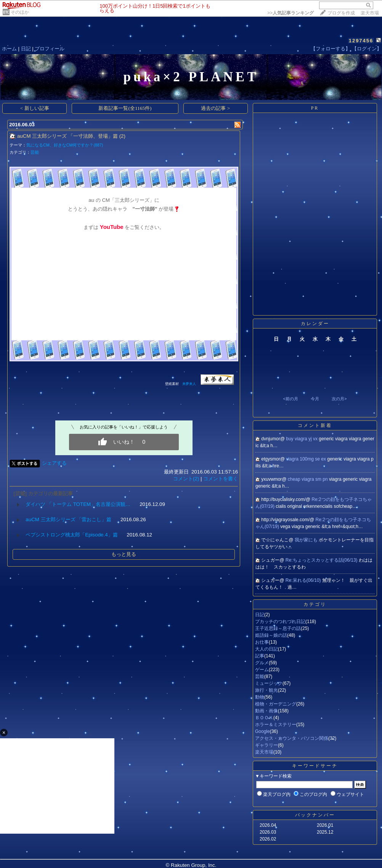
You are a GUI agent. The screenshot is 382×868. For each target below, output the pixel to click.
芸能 (35, 152)
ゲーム (262, 670)
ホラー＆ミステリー (276, 725)
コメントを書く (221, 479)
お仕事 (262, 642)
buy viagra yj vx (302, 439)
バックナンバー (315, 815)
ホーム (9, 49)
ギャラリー (266, 745)
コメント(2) (186, 479)
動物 (260, 697)
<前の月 (290, 399)
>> (291, 13)
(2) (122, 136)
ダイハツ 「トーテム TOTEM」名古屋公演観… (78, 504)
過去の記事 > (215, 108)
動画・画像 (266, 711)
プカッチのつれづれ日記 (280, 622)
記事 (260, 656)
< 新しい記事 (35, 108)
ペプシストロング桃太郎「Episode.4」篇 (71, 535)
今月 (315, 399)
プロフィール (50, 49)
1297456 (361, 41)
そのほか (20, 12)
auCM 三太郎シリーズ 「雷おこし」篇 (68, 519)
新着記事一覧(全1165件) (125, 108)
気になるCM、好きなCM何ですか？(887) (65, 145)
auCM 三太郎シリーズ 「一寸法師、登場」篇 (67, 136)
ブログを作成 (341, 13)
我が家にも (307, 540)
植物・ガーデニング (276, 704)
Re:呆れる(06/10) (304, 580)
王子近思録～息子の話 (278, 628)
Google (262, 731)
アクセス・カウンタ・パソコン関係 (292, 738)
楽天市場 (370, 13)
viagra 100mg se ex (307, 459)
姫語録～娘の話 (271, 635)
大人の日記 (266, 649)
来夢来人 (190, 384)
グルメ (262, 663)
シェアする (54, 463)
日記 (26, 49)
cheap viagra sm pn (308, 479)
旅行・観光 (266, 690)
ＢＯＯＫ (264, 718)
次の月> (339, 399)
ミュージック (269, 683)
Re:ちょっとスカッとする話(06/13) (322, 560)
